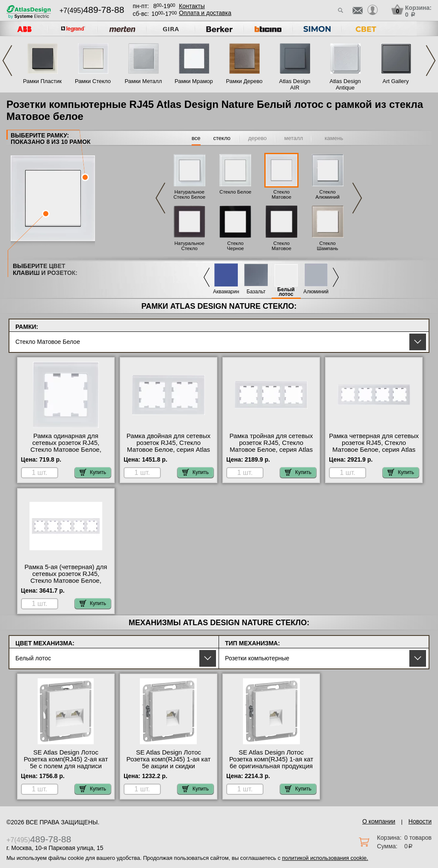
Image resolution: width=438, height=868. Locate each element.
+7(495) (92, 10)
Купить (93, 472)
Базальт (256, 292)
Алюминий (316, 292)
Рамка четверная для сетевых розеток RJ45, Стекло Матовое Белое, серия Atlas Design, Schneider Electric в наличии (374, 450)
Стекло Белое (235, 192)
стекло (222, 138)
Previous (7, 61)
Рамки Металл (144, 81)
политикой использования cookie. (325, 858)
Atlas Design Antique (345, 84)
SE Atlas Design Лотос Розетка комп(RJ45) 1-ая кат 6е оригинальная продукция (271, 759)
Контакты (192, 6)
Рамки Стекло (93, 81)
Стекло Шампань (328, 246)
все (196, 138)
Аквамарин (226, 292)
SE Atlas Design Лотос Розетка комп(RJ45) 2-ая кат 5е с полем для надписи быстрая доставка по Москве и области (66, 766)
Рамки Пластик (43, 81)
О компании (379, 821)
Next (431, 61)
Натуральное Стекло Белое (189, 194)
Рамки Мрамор (194, 81)
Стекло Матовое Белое (281, 197)
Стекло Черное (236, 246)
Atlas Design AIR (295, 84)
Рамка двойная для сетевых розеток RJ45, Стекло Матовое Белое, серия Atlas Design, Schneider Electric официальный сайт (169, 450)
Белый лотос (286, 292)
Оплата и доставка (205, 13)
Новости (420, 821)
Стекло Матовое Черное (281, 248)
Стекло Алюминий (327, 194)
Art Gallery (395, 81)
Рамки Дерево (244, 81)
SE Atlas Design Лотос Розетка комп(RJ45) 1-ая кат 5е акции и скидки (169, 759)
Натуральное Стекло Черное (189, 248)
